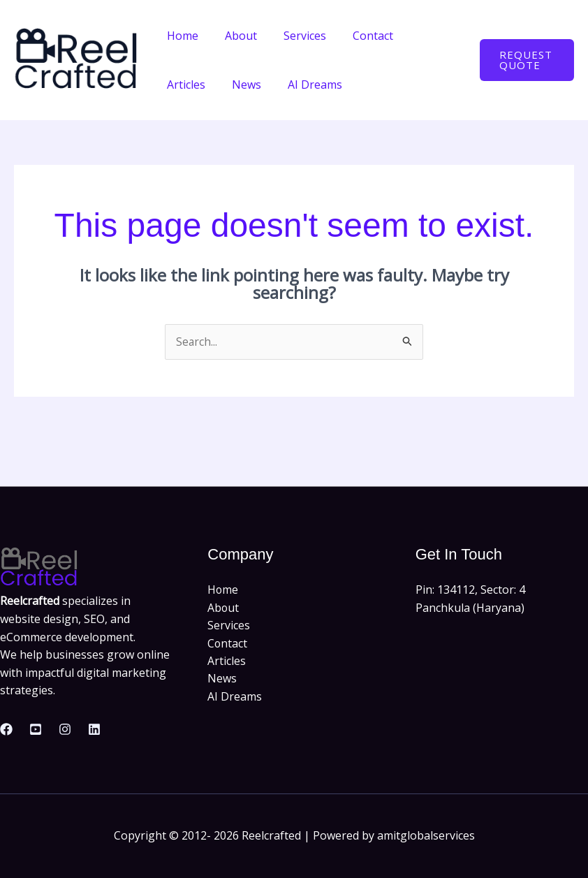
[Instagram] (65, 729)
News (179, 85)
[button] (524, 60)
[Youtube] (36, 729)
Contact (358, 36)
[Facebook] (6, 729)
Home (181, 36)
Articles (420, 36)
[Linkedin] (94, 729)
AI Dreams (244, 85)
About (235, 36)
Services (294, 36)
